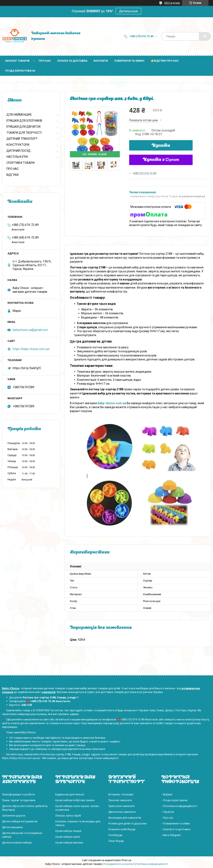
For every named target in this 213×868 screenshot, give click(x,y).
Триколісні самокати (121, 806)
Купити (161, 146)
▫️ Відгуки (167, 794)
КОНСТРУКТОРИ (18, 145)
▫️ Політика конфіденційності (179, 806)
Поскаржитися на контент (119, 864)
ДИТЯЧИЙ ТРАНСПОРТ (22, 139)
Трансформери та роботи (18, 794)
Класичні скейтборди (122, 829)
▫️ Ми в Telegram (171, 835)
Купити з (161, 160)
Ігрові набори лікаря (68, 831)
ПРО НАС (13, 169)
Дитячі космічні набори (17, 843)
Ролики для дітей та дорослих (128, 823)
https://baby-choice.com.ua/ (31, 349)
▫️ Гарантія (168, 812)
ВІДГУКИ (12, 175)
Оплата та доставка (72, 61)
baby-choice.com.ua (112, 403)
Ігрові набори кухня (68, 837)
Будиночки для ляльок (70, 794)
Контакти (101, 61)
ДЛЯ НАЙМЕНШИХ (19, 115)
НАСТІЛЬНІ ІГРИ (17, 157)
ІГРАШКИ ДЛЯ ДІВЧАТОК (24, 127)
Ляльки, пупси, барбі (68, 816)
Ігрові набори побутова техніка (75, 800)
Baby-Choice (11, 688)
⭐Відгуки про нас (165, 61)
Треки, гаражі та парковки (19, 800)
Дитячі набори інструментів (20, 821)
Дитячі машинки (12, 827)
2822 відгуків (172, 3)
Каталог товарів (17, 61)
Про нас (45, 61)
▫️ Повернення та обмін (176, 823)
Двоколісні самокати (122, 812)
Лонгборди (115, 835)
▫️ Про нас (167, 818)
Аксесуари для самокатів (125, 818)
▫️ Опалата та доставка (176, 829)
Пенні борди (116, 841)
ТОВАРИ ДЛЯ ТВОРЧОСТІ (24, 133)
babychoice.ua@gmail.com (30, 330)
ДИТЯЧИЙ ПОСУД (19, 151)
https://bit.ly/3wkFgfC (27, 368)
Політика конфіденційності (152, 864)
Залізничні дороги (14, 816)
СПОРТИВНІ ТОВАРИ (20, 163)
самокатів (49, 692)
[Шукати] (205, 36)
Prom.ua (126, 860)
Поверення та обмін (129, 61)
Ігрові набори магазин (69, 843)
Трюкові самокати (120, 800)
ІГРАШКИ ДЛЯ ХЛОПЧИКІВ (24, 121)
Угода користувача (20, 71)
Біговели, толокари (121, 794)
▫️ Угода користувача (174, 800)
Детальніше (128, 11)
